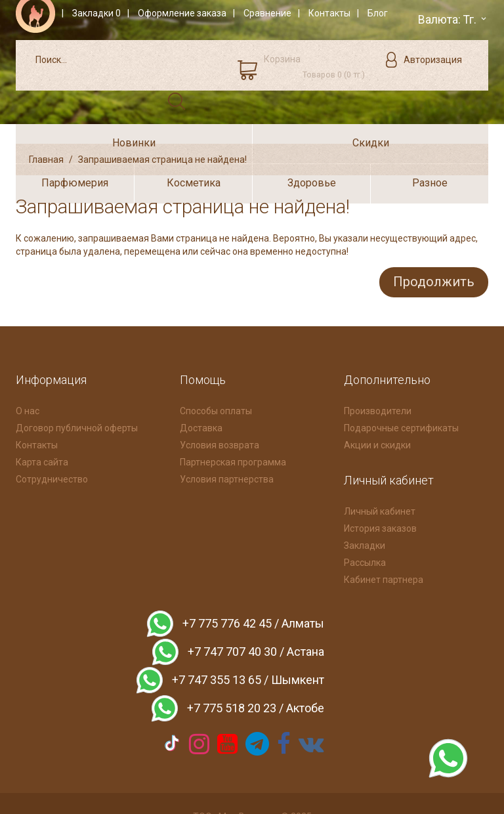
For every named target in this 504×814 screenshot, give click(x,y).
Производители (378, 375)
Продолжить (431, 247)
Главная (46, 125)
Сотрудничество (52, 443)
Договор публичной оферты (77, 392)
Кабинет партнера (384, 544)
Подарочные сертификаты (401, 392)
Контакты (37, 409)
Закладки (365, 509)
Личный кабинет (380, 475)
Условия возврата (220, 409)
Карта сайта (42, 426)
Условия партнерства (227, 443)
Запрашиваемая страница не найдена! (162, 125)
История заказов (380, 492)
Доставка (201, 392)
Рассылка (365, 526)
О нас (28, 375)
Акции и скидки (377, 409)
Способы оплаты (216, 375)
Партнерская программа (233, 426)
